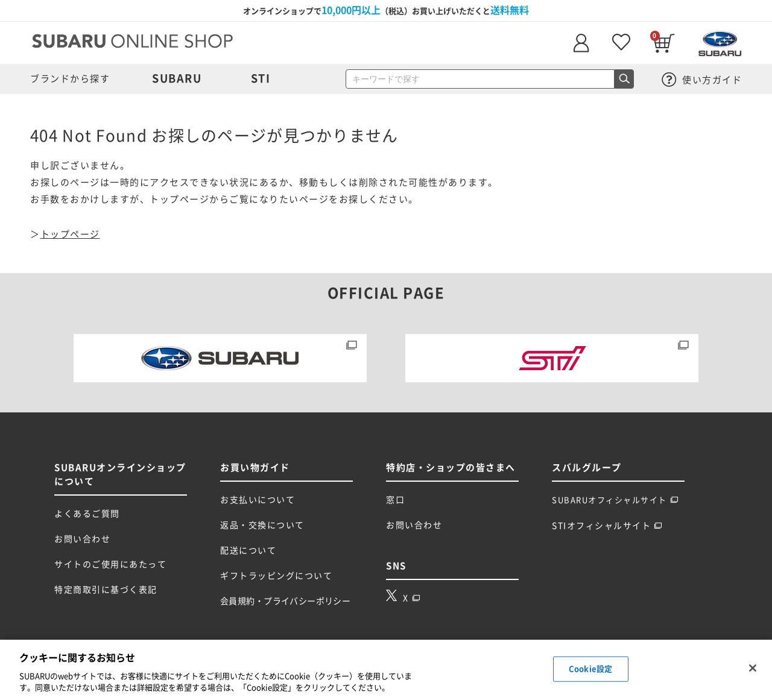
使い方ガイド (702, 80)
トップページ (70, 234)
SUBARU (177, 78)
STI (261, 78)
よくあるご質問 (87, 514)
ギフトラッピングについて (276, 576)
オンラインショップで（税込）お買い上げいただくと (386, 10)
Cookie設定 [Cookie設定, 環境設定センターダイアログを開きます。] (590, 669)
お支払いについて (258, 500)
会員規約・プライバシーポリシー (285, 601)
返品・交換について (262, 525)
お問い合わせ (82, 539)
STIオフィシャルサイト (607, 526)
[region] (386, 670)
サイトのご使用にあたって (110, 564)
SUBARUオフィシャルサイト (615, 500)
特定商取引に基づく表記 (106, 590)
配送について (248, 550)
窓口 (395, 500)
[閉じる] (753, 668)
